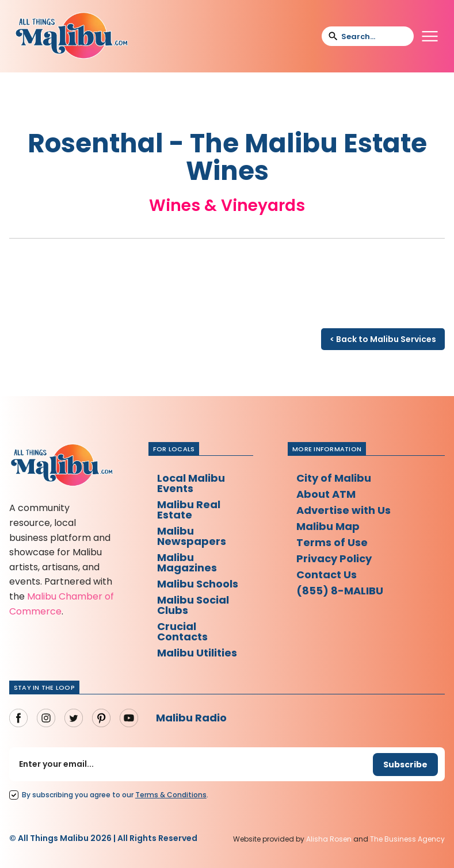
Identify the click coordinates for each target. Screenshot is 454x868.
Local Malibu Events (191, 483)
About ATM (326, 494)
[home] (71, 36)
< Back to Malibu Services (383, 339)
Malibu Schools (198, 584)
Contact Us (327, 575)
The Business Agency (407, 839)
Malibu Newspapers (192, 536)
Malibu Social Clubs (193, 605)
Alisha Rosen (329, 839)
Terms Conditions (171, 795)
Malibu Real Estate (189, 510)
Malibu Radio (191, 718)
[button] (430, 36)
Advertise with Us (344, 510)
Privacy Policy (334, 558)
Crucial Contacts (182, 631)
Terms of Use (332, 542)
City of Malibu (334, 478)
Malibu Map (328, 526)
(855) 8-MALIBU (340, 591)
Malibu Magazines (187, 562)
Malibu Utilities (197, 653)
